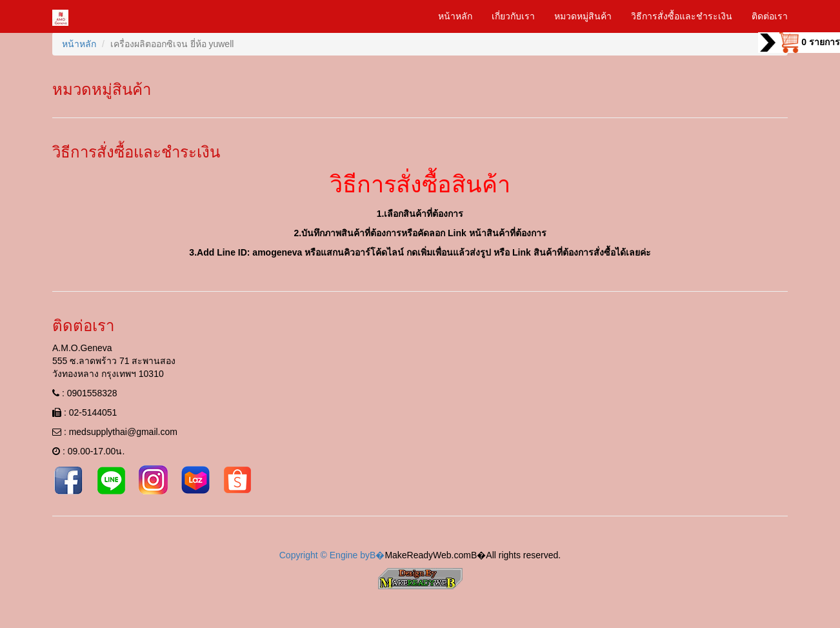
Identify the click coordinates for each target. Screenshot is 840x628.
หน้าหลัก (455, 16)
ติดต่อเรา (770, 16)
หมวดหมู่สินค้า (583, 16)
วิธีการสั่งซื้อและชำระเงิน (682, 16)
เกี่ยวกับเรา (513, 16)
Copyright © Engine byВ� (332, 555)
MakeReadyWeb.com (428, 555)
